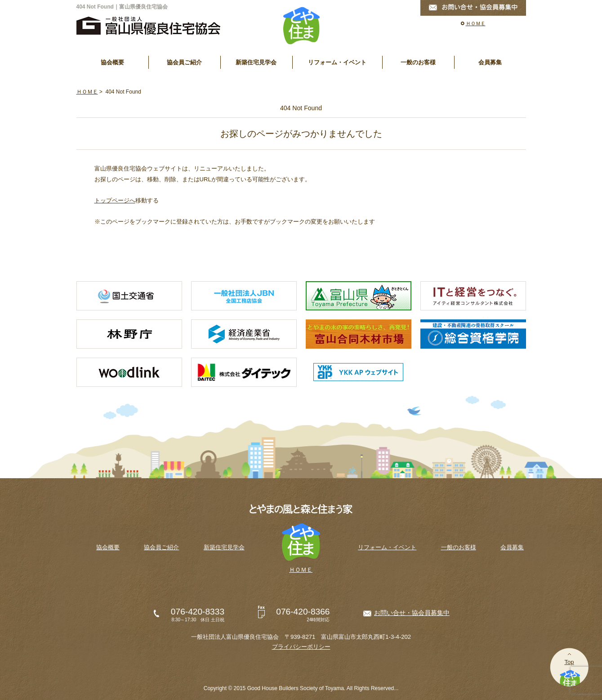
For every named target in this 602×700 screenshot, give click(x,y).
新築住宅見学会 (256, 62)
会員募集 (490, 62)
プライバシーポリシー (301, 647)
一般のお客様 (418, 62)
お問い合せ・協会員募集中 (412, 613)
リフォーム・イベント (337, 62)
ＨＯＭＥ (476, 23)
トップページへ (115, 200)
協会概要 (112, 62)
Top (569, 662)
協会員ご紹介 (184, 62)
